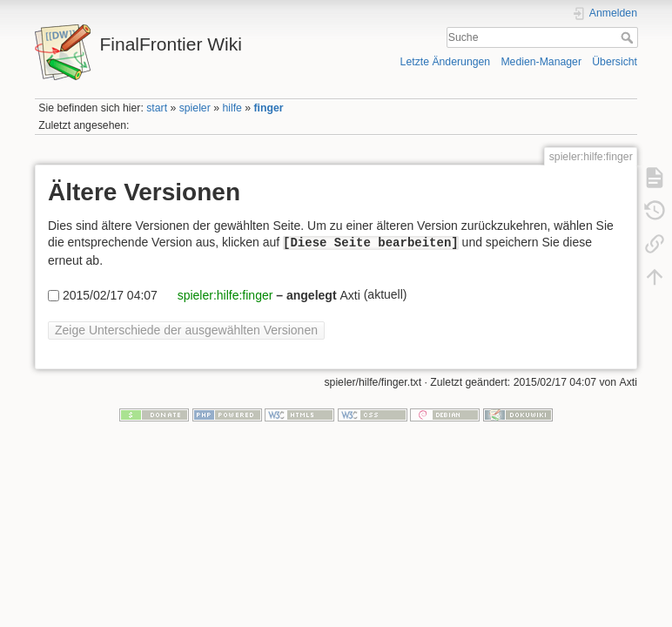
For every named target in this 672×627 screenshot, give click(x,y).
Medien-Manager (541, 62)
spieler (195, 108)
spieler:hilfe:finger (224, 295)
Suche (629, 37)
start (157, 108)
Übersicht (615, 62)
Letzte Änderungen (446, 62)
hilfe (232, 108)
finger (269, 108)
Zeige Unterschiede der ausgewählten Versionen (186, 330)
